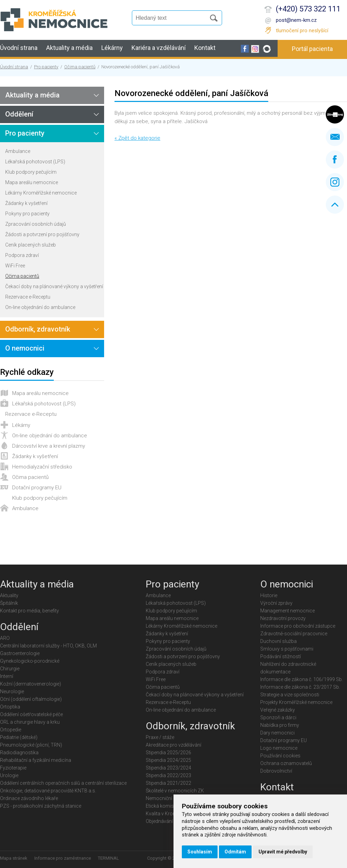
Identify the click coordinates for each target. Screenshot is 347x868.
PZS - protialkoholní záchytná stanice (41, 806)
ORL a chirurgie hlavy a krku (30, 722)
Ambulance (18, 151)
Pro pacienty (46, 67)
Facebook (335, 160)
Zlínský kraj (335, 114)
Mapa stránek (14, 858)
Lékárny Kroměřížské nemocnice (41, 193)
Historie (269, 595)
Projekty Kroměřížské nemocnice (296, 702)
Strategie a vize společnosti (290, 695)
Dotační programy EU (37, 488)
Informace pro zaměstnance (63, 858)
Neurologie (12, 691)
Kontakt (205, 48)
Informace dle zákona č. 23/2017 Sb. (300, 687)
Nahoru (335, 205)
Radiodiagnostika (19, 753)
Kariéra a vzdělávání (159, 48)
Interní (7, 676)
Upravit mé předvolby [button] (283, 852)
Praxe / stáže (160, 737)
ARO (5, 638)
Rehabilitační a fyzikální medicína (36, 760)
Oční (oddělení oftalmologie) (31, 699)
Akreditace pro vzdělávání (173, 745)
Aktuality (9, 595)
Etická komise (161, 806)
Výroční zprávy (276, 603)
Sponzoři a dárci (278, 717)
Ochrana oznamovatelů (286, 763)
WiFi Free (15, 266)
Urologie (9, 775)
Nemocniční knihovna (170, 798)
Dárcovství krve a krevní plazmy (49, 446)
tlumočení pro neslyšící (302, 31)
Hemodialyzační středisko (42, 467)
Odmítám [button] (235, 852)
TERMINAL (108, 858)
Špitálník (9, 603)
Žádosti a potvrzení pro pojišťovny (42, 234)
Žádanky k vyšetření (26, 203)
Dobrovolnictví (276, 771)
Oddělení (19, 114)
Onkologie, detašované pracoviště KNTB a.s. (48, 791)
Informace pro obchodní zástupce (298, 626)
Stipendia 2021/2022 (168, 783)
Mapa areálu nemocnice (32, 182)
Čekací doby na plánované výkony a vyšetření (54, 286)
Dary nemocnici (277, 733)
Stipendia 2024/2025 (168, 760)
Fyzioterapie (13, 768)
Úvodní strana (19, 48)
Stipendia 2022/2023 (168, 775)
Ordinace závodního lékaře (29, 798)
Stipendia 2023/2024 (168, 768)
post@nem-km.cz (296, 20)
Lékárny (112, 48)
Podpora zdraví (22, 255)
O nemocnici (25, 348)
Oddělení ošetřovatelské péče (31, 714)
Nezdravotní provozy (283, 618)
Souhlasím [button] (200, 852)
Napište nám (335, 137)
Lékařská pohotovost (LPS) (35, 162)
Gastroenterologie (20, 653)
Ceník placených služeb (31, 245)
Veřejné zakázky (278, 710)
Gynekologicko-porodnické (30, 661)
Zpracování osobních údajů (36, 224)
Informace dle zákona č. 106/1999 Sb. (302, 679)
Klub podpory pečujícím (31, 172)
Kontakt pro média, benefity (29, 611)
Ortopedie (11, 730)
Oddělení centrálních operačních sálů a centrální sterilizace (63, 783)
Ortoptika (10, 707)
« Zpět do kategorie (137, 138)
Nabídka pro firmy (280, 725)
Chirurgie (10, 669)
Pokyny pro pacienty (27, 214)
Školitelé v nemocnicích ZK (175, 791)
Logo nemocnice (279, 748)
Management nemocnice (287, 611)
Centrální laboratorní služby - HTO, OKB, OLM (48, 646)
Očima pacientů (80, 67)
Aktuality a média (69, 48)
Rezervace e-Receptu (28, 297)
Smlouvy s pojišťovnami (287, 649)
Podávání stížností (281, 656)
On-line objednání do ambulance (40, 307)
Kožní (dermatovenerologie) (31, 684)
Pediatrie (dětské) (19, 737)
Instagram (335, 182)
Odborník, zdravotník (38, 329)
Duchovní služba (278, 641)
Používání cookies (280, 756)
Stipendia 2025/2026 (168, 753)
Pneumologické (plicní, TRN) (31, 745)
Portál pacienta (312, 49)
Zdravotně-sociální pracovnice (294, 634)
